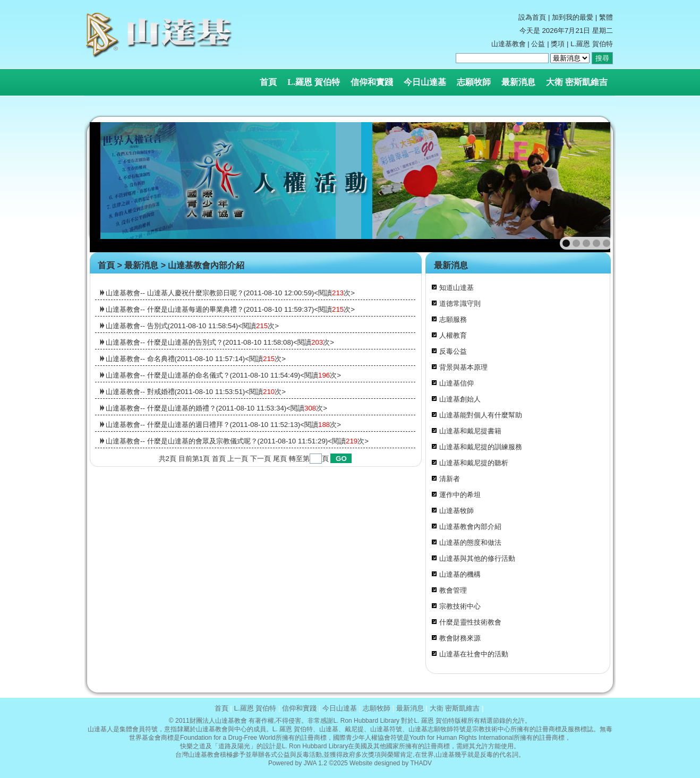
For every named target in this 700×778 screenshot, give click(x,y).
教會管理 (453, 590)
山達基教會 (509, 44)
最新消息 (518, 82)
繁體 (606, 17)
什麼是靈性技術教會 (470, 622)
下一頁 (261, 459)
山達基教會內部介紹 (206, 265)
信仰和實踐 (372, 82)
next (590, 187)
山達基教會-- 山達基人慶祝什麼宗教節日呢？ (175, 293)
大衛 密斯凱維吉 (577, 82)
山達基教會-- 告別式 (137, 326)
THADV (421, 763)
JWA (310, 763)
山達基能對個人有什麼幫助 (481, 415)
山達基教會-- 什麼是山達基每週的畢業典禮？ (175, 309)
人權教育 (453, 335)
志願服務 (453, 319)
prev (121, 187)
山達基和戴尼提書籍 (470, 431)
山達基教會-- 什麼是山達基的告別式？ (164, 342)
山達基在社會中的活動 (474, 654)
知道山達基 (456, 288)
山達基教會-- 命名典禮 (140, 359)
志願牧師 (474, 82)
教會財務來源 (460, 638)
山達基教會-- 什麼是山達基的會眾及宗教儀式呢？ (182, 441)
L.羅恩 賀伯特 (314, 82)
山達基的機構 (460, 574)
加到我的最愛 (573, 17)
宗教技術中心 (460, 606)
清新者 (450, 479)
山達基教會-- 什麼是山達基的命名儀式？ (168, 375)
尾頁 (280, 459)
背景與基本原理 (463, 367)
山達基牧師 (456, 511)
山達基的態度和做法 (470, 542)
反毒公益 (453, 351)
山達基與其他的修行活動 (477, 558)
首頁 (268, 82)
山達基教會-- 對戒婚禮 (140, 392)
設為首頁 (532, 17)
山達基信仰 (456, 383)
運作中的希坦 (460, 495)
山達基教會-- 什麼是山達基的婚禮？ (161, 408)
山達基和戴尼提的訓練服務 (481, 447)
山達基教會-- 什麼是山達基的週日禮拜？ (168, 425)
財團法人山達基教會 (218, 721)
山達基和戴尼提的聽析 (474, 463)
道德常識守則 (460, 303)
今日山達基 (425, 82)
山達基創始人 (460, 399)
